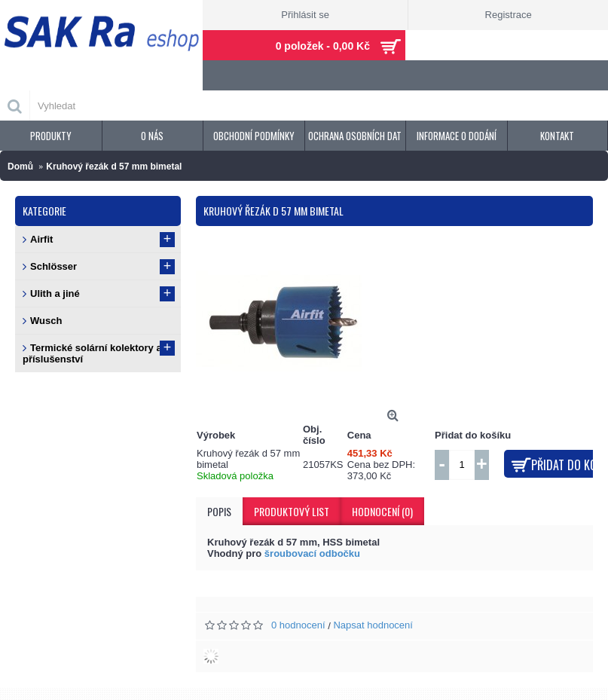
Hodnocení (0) (382, 511)
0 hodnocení (298, 625)
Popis (219, 511)
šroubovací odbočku (312, 553)
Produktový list (292, 511)
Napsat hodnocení (373, 625)
